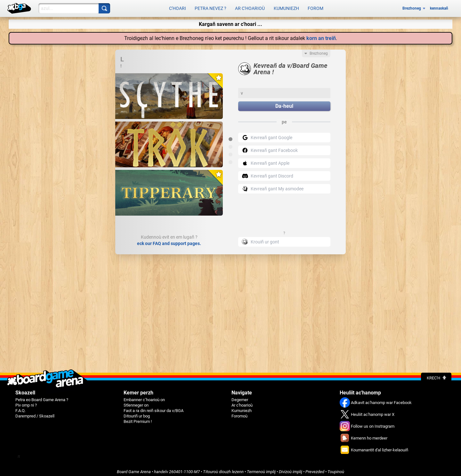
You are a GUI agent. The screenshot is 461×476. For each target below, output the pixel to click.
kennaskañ (439, 7)
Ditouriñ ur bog (137, 413)
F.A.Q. (20, 407)
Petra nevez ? (210, 7)
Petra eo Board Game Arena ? (42, 397)
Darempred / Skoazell (35, 413)
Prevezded (315, 468)
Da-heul (284, 103)
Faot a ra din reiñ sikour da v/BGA (154, 407)
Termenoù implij (261, 468)
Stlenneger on (136, 402)
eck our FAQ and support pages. (169, 240)
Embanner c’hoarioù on (144, 397)
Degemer (240, 397)
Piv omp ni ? (26, 402)
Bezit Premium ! (138, 418)
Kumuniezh (286, 7)
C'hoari (178, 7)
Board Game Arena (134, 468)
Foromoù (239, 413)
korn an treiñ (321, 35)
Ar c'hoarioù (250, 7)
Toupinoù (336, 468)
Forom (315, 7)
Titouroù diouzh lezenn (223, 468)
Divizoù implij (291, 468)
